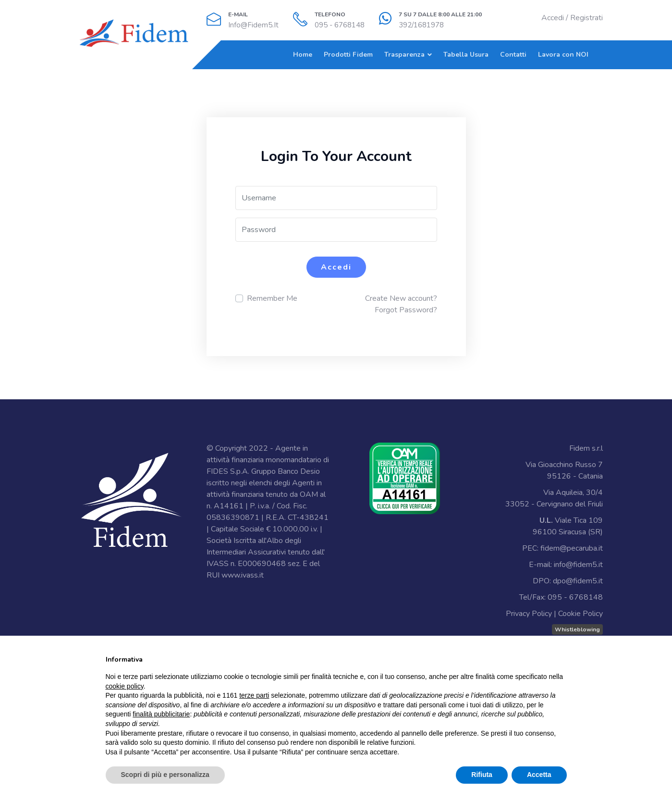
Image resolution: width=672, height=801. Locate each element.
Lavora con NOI (563, 55)
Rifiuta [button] (482, 775)
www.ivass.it (243, 575)
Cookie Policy (580, 614)
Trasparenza (404, 55)
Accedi (553, 18)
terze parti (254, 695)
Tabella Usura (466, 55)
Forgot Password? (406, 310)
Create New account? (401, 298)
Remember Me (272, 298)
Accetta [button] (539, 775)
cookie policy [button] (125, 686)
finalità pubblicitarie (161, 714)
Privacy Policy (529, 614)
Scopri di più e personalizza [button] (165, 775)
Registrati (586, 18)
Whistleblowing (577, 629)
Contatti (513, 55)
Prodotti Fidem (348, 55)
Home (303, 55)
